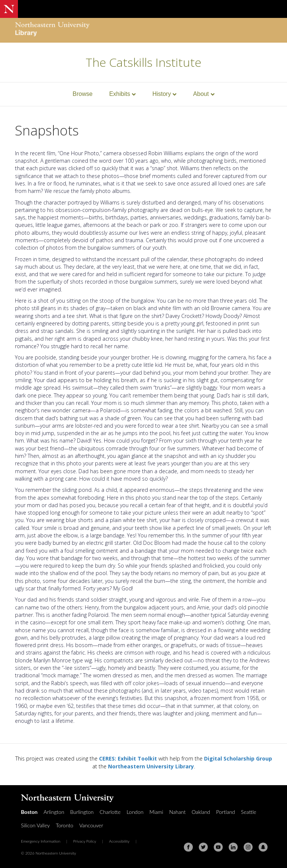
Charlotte (110, 812)
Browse (82, 94)
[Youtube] (218, 847)
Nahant (178, 812)
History (162, 94)
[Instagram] (248, 847)
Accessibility (119, 841)
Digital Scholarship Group (238, 758)
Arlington (54, 812)
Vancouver (91, 825)
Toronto (64, 825)
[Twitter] (203, 847)
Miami (156, 812)
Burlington (82, 812)
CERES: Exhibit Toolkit (128, 758)
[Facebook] (188, 847)
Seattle (249, 812)
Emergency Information (41, 841)
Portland (226, 812)
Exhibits (120, 94)
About (201, 94)
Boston (29, 812)
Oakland (201, 812)
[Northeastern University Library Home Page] (52, 30)
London (135, 812)
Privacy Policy (85, 841)
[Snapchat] (263, 847)
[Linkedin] (233, 847)
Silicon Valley (35, 825)
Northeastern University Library (151, 766)
